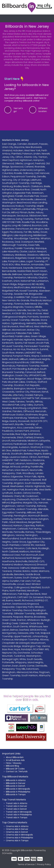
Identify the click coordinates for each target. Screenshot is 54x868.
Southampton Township (16, 183)
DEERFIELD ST (41, 600)
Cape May (29, 525)
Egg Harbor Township (14, 512)
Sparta (19, 343)
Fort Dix (6, 212)
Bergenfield (35, 522)
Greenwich (8, 424)
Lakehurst (36, 180)
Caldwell (24, 623)
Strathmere (31, 415)
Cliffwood (29, 411)
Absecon (46, 398)
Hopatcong (9, 499)
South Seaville (35, 659)
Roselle (18, 173)
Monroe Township (37, 389)
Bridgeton (21, 379)
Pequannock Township (23, 177)
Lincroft (6, 441)
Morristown (32, 464)
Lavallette (8, 389)
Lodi (45, 225)
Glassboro (33, 255)
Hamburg (7, 186)
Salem (36, 333)
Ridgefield (21, 258)
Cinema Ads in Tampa (17, 840)
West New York (32, 150)
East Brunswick (10, 326)
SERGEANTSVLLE (38, 630)
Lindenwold (26, 170)
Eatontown (33, 669)
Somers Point (22, 431)
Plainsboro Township (28, 366)
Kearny (13, 421)
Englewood (8, 333)
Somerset (38, 597)
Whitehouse (35, 627)
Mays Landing (39, 203)
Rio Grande (23, 300)
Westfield (36, 587)
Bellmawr (17, 274)
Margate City (30, 503)
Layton (32, 251)
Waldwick (7, 496)
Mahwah (14, 359)
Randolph (27, 649)
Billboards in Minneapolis (18, 789)
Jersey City (8, 157)
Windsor (39, 607)
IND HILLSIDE (38, 284)
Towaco (29, 307)
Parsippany (8, 473)
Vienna (46, 646)
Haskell (44, 366)
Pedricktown (20, 444)
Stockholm (17, 454)
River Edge (21, 434)
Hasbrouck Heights (40, 359)
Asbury (39, 212)
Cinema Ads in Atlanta (17, 826)
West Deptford (10, 160)
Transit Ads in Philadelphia (19, 815)
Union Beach (22, 470)
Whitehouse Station (13, 415)
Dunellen (15, 581)
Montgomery (9, 633)
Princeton (19, 548)
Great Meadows (18, 522)
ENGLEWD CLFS (36, 561)
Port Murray (35, 529)
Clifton (19, 157)
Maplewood (37, 568)
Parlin (5, 522)
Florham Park (42, 219)
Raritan (40, 525)
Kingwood (33, 604)
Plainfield (16, 154)
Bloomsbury (9, 366)
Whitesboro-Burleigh (39, 620)
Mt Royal (15, 467)
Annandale (37, 265)
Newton (6, 313)
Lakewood (40, 199)
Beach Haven (40, 271)
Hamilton (7, 627)
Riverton (26, 265)
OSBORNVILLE (37, 362)
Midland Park (19, 451)
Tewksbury (8, 255)
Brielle (47, 186)
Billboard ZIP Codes (15, 769)
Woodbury (28, 473)
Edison (6, 177)
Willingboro (8, 535)
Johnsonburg (40, 636)
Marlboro (24, 552)
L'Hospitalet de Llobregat (16, 643)
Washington (9, 203)
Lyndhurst (8, 493)
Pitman (23, 212)
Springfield (8, 196)
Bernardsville (9, 271)
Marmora (44, 571)
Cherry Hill (19, 496)
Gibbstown (35, 216)
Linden (37, 154)
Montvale (7, 532)
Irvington (43, 519)
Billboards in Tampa (16, 794)
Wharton (46, 238)
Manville (22, 310)
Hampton (39, 160)
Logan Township (35, 261)
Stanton (22, 620)
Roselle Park (28, 222)
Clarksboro (37, 186)
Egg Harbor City (36, 542)
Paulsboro (8, 431)
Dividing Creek (10, 623)
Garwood (13, 568)
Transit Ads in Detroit (16, 809)
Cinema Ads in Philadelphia (19, 838)
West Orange (35, 444)
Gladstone (38, 460)
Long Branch (34, 408)
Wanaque (41, 248)
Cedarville (46, 356)
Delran (38, 428)
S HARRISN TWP (22, 297)
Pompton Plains (22, 356)
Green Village (38, 336)
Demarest (40, 268)
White (23, 659)
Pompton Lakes (17, 261)
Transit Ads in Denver (16, 806)
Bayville (19, 424)
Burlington (33, 369)
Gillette (19, 163)
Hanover (43, 503)
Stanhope (8, 418)
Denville (41, 177)
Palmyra (38, 395)
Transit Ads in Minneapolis (19, 812)
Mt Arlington (37, 229)
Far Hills (28, 232)
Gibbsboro (8, 258)
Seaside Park (21, 294)
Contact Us (12, 771)
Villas (17, 265)
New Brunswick (34, 147)
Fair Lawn (26, 581)
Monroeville (27, 199)
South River (8, 353)
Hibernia (28, 617)
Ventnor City (22, 392)
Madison (19, 565)
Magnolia (18, 307)
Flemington (31, 535)
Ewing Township (25, 219)
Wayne (35, 356)
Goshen (7, 666)
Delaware (23, 633)
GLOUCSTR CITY (39, 421)
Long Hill (16, 225)
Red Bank (35, 594)
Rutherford (8, 190)
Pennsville (19, 532)
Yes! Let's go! (18, 110)
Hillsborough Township (15, 245)
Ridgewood (24, 284)
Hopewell (36, 480)
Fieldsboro (26, 460)
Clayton (43, 278)
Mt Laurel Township (13, 346)
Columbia (8, 173)
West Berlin (45, 490)
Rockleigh (44, 548)
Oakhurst (25, 568)
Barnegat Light (10, 659)
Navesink (7, 617)
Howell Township (29, 291)
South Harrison (30, 675)
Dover (44, 232)
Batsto (26, 571)
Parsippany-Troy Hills (14, 669)
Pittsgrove (42, 209)
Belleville (7, 274)
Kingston (19, 483)
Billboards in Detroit (15, 786)
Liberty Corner (27, 666)
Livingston (39, 170)
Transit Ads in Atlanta (17, 803)
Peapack (18, 617)
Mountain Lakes (16, 382)
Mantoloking (38, 287)
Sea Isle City (34, 310)
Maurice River (22, 190)
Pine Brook (36, 300)
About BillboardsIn (15, 757)
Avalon (18, 493)
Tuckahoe (19, 656)
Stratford (35, 447)
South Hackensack (35, 483)
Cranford (7, 444)
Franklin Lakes (22, 336)
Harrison (18, 525)
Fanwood (31, 372)
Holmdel (18, 340)
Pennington (20, 516)
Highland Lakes (10, 170)
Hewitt (18, 600)
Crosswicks (8, 392)
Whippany (21, 662)
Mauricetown (38, 643)
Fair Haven (29, 343)
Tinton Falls (30, 477)
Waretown (38, 193)
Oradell (29, 395)
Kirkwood (7, 525)
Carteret (29, 167)
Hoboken (18, 150)
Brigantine (16, 503)
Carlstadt (23, 529)
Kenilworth (8, 343)
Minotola (32, 278)
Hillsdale (35, 320)
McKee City (33, 330)
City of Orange (21, 180)
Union (17, 281)
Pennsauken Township (37, 346)
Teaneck (7, 571)
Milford (15, 212)
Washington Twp (31, 646)
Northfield (43, 457)
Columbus (8, 248)
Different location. (43, 110)
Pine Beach (33, 349)
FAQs (8, 763)
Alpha (5, 581)
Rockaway (8, 242)
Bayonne (19, 147)
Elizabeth (33, 144)
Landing (25, 467)
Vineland (7, 150)
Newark (46, 154)
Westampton (33, 656)
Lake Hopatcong (23, 235)
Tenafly (30, 402)
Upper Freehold (23, 636)
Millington (7, 235)
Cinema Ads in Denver (17, 829)
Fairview (20, 402)
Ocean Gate (34, 258)
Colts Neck (31, 548)
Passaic (43, 144)
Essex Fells (34, 245)
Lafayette (45, 441)
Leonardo (24, 480)
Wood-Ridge (34, 379)
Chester (17, 571)
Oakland (26, 225)
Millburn (24, 359)
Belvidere (19, 574)
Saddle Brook (33, 574)
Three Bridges (43, 532)
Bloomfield (8, 336)
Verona (20, 535)
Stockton (19, 385)
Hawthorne (8, 561)
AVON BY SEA (19, 313)
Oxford (27, 493)
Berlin (5, 359)
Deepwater (8, 607)
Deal (17, 242)
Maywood (30, 565)
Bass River (8, 649)
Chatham (16, 209)
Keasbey (7, 408)
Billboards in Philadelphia (18, 792)
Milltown (32, 512)
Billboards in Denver (16, 783)
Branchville (22, 561)
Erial (29, 313)
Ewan (15, 666)
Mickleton (33, 441)
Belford (41, 372)
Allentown (8, 578)
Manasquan (9, 216)
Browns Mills (32, 490)
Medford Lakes (22, 287)
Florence (19, 304)
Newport (42, 251)
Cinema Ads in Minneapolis (19, 835)
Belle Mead (31, 304)
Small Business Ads (15, 760)
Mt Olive (7, 451)
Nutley (36, 232)
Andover (37, 313)
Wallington (8, 375)
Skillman (7, 330)
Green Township (11, 675)
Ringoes (43, 415)
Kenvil (45, 392)
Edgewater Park (22, 193)
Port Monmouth (30, 555)
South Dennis (20, 627)
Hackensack (15, 268)
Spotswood (17, 167)
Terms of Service (26, 864)
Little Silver (14, 199)
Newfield (39, 242)
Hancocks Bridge (12, 646)
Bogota (6, 225)
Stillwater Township (25, 613)
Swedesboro (9, 310)
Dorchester (24, 653)
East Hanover (42, 173)
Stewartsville (9, 584)
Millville (38, 307)
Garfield (18, 519)
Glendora (7, 287)
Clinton (33, 457)
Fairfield (29, 437)
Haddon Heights (11, 398)
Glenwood (8, 163)
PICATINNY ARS (41, 649)
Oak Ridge (36, 183)
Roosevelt (24, 421)
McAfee (34, 672)
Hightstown (26, 160)
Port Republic (32, 385)
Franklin (19, 196)
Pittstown (36, 392)
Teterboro (33, 418)
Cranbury (31, 382)
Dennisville (41, 666)
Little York (34, 633)
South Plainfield (11, 545)
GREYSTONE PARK (12, 222)
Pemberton (20, 278)
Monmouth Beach (38, 516)
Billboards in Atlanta (16, 780)
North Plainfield (18, 591)
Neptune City (9, 653)
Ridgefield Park (10, 291)
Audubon (24, 447)
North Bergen (34, 558)
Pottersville (8, 662)
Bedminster (8, 229)
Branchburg (20, 408)
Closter (23, 251)
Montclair (36, 552)
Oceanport (27, 242)
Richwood (28, 600)
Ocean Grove (39, 297)
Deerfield (24, 630)
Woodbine (42, 222)
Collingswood (22, 587)
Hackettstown (10, 480)
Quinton (7, 604)
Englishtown (9, 506)
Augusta (7, 307)
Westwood (42, 340)
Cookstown (32, 496)
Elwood (28, 610)
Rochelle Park (32, 196)
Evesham (7, 281)
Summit (44, 349)
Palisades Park (24, 333)
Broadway (40, 617)
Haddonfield (24, 271)
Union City (8, 147)
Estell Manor (35, 434)
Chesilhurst (8, 464)
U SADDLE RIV (27, 545)
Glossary (17, 763)
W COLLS (46, 447)
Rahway (42, 506)
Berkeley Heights (33, 454)
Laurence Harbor (19, 457)
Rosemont (45, 578)
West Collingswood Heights (25, 315)
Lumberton (42, 281)
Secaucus (22, 216)
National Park (28, 281)
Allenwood (22, 672)
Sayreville (28, 268)
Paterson (27, 154)
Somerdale (8, 434)
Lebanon (20, 464)
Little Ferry (18, 395)
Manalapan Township (27, 640)
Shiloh (20, 437)
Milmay (39, 402)
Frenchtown (22, 229)
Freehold (40, 163)
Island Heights (35, 662)
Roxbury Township (26, 206)
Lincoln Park (42, 343)
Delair (45, 310)
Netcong (7, 180)
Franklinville (37, 467)
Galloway (28, 173)
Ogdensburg (18, 323)
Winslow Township (12, 610)
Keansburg (21, 418)
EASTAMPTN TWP (30, 398)
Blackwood (8, 206)
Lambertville (29, 209)
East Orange (9, 144)
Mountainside (19, 441)
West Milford (26, 326)
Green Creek (9, 620)
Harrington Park (16, 490)
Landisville (8, 574)
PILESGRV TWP (38, 499)
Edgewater (17, 477)
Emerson (39, 437)
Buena (10, 600)
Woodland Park (11, 405)
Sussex (18, 578)
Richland (7, 356)
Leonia (6, 320)
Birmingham (9, 672)
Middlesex (20, 255)
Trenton (43, 157)
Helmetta (31, 323)
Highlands (29, 340)
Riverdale (40, 167)
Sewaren (44, 317)
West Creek (8, 402)
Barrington (20, 389)
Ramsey (30, 532)
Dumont (39, 405)
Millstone (44, 255)
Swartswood (19, 604)
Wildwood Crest (11, 555)
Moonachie (9, 509)
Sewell (6, 486)
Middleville (42, 613)
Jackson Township (26, 509)
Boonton (37, 225)
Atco (20, 428)
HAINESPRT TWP (10, 460)
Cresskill (35, 190)
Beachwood (24, 203)
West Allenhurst (43, 326)
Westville (7, 395)
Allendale (43, 509)
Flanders (17, 411)
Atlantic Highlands (35, 486)
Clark (19, 473)
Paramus (7, 349)
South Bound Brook (31, 539)
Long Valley (27, 405)
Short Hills (43, 304)
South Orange (31, 578)
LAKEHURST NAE (33, 353)
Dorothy (36, 493)
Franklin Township (24, 248)
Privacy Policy (44, 864)
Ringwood (8, 362)
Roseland (7, 565)
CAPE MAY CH (25, 597)
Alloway (44, 640)
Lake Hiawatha (10, 251)
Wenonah (41, 411)
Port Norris (33, 317)
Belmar (14, 630)
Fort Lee (36, 581)
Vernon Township (26, 506)
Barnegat (7, 340)
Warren (20, 353)
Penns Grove (30, 519)
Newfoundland (11, 539)
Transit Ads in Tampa (17, 817)
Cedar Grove (19, 542)
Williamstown (9, 594)
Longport (29, 163)
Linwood (35, 431)
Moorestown (19, 330)
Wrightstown (9, 529)
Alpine (41, 477)
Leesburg (7, 519)
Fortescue (8, 640)
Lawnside (29, 428)
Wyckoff (7, 369)
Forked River (34, 451)
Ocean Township (20, 320)
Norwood (20, 558)
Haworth (28, 274)
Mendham (33, 591)
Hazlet (34, 571)
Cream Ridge (9, 284)
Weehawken (17, 486)
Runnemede (9, 437)
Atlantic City (31, 157)
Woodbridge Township (27, 238)
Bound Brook (22, 362)
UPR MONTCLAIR (37, 375)
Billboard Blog (12, 766)
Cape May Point (25, 607)
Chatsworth (23, 499)
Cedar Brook (36, 623)
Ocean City (21, 375)
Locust (21, 584)
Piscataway (16, 232)
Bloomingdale (10, 447)
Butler (31, 212)
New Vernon (9, 300)
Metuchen (8, 470)
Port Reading (20, 369)
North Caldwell (10, 552)
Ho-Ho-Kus (19, 349)
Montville (42, 323)
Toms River (8, 379)
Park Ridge (23, 594)
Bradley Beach (22, 186)
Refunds (23, 771)
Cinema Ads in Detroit (17, 832)
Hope (17, 649)
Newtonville (36, 470)
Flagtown (44, 672)
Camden (22, 144)
